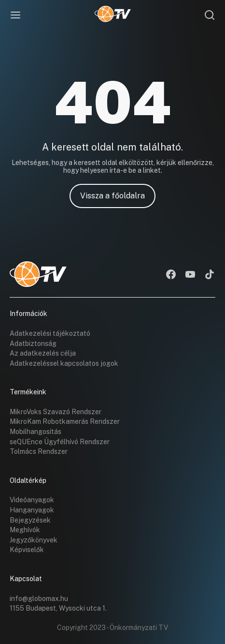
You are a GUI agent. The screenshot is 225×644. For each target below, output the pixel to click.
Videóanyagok (32, 500)
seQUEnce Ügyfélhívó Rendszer (60, 442)
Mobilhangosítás (35, 432)
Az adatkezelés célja (43, 353)
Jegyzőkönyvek (34, 540)
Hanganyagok (32, 510)
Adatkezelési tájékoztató (50, 333)
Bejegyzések (30, 520)
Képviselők (27, 550)
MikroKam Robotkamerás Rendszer (65, 421)
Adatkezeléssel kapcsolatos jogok (64, 363)
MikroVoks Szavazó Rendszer (56, 412)
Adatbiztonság (33, 344)
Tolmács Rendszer (39, 451)
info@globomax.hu (39, 599)
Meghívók (25, 530)
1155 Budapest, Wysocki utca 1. (58, 608)
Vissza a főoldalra (112, 196)
